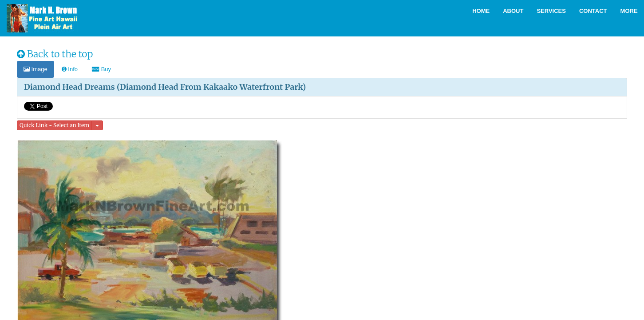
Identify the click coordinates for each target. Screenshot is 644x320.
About (513, 11)
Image (36, 69)
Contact (593, 11)
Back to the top (55, 54)
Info (70, 69)
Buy (101, 69)
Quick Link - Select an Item (54, 125)
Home (481, 11)
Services (551, 11)
